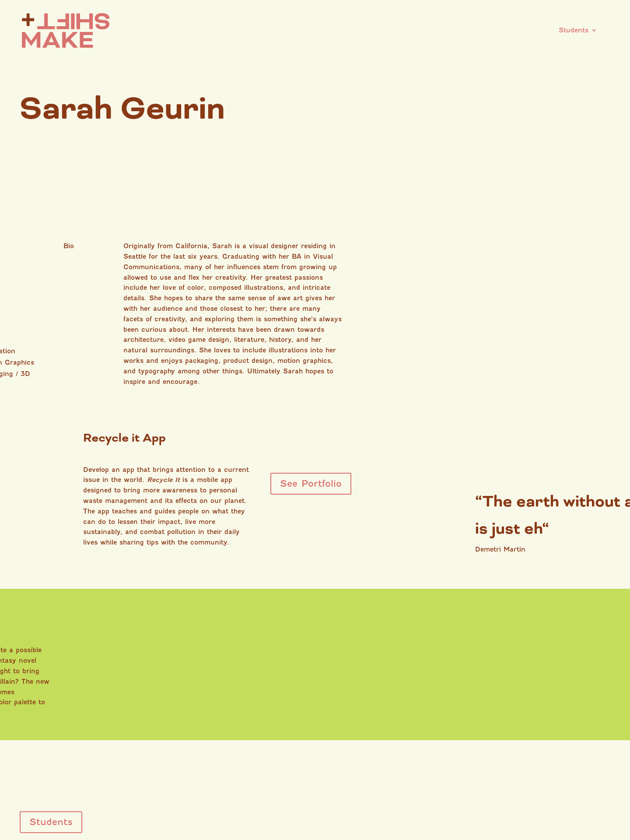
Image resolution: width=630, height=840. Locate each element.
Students (574, 27)
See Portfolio (311, 483)
